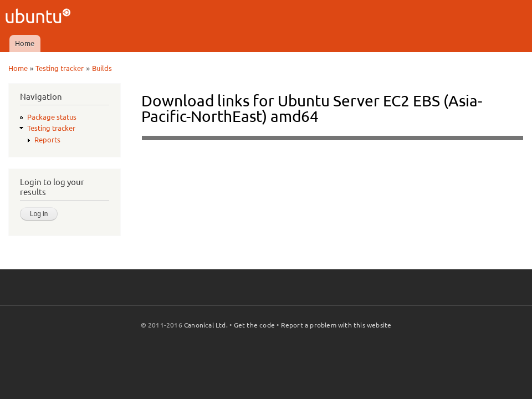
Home (25, 43)
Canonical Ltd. (206, 325)
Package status (52, 117)
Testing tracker (60, 68)
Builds (102, 68)
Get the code (254, 325)
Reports (47, 140)
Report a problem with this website (336, 325)
